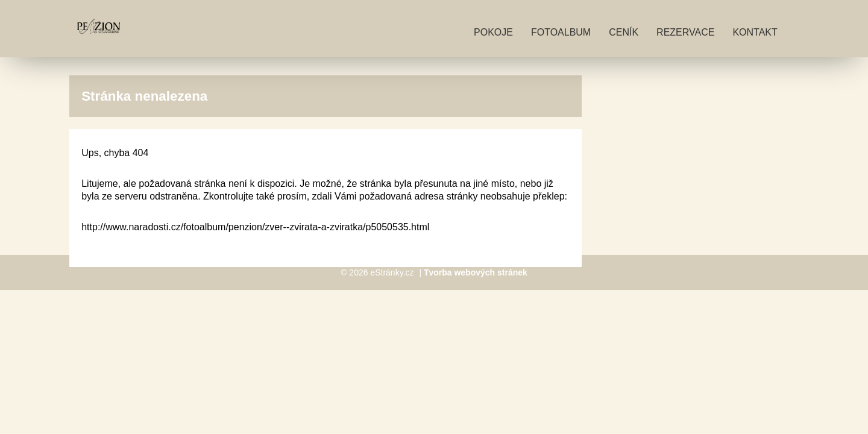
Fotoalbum (561, 32)
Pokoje (493, 32)
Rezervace (685, 32)
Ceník (624, 32)
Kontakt (755, 32)
